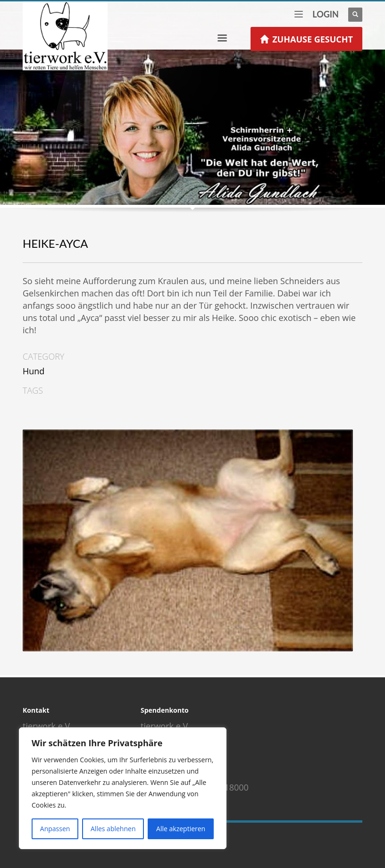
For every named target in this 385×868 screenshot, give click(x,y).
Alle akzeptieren (181, 829)
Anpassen (55, 829)
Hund (33, 371)
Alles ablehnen (113, 829)
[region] (123, 788)
